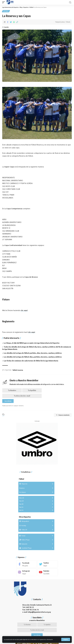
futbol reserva (18, 370)
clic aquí (24, 310)
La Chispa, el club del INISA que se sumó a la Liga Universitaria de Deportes (32, 343)
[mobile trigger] (4, 2)
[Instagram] (27, 572)
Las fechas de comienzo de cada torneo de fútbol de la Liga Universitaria (31, 361)
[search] (70, 2)
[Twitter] (48, 564)
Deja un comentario (63, 415)
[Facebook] (27, 564)
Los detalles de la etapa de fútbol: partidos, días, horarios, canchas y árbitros (33, 353)
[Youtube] (48, 572)
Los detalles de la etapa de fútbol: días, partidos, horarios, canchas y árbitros (33, 357)
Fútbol (6, 11)
